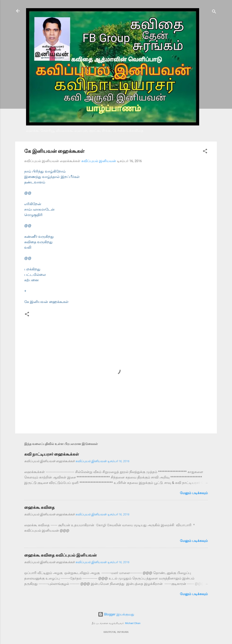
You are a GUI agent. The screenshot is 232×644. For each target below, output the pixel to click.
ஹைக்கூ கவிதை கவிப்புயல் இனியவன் (60, 555)
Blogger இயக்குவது (116, 614)
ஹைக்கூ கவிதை (39, 507)
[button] (205, 152)
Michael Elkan (133, 623)
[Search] (214, 12)
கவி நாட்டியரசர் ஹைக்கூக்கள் (52, 454)
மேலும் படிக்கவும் (194, 493)
